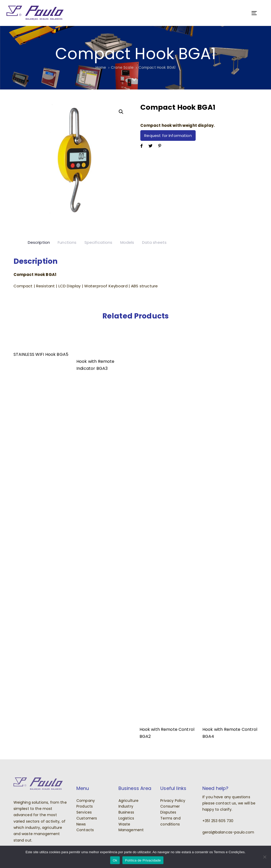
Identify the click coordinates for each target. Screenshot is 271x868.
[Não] (265, 857)
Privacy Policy (173, 801)
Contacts (85, 830)
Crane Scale (122, 68)
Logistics (126, 818)
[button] (121, 112)
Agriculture (129, 801)
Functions (67, 242)
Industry (126, 806)
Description (39, 242)
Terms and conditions (170, 821)
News (81, 824)
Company (86, 801)
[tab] (39, 243)
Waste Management (131, 827)
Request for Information (168, 136)
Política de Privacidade (143, 860)
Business (126, 812)
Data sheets (154, 242)
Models (127, 242)
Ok (115, 860)
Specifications (98, 242)
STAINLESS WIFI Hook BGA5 (41, 354)
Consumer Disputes (170, 809)
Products (85, 806)
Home (101, 68)
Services (84, 812)
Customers (87, 818)
